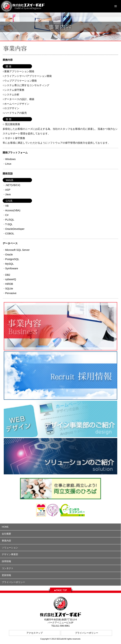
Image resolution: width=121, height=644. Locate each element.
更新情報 (6, 575)
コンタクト (8, 568)
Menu (116, 6)
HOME (5, 527)
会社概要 (6, 534)
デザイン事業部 (10, 554)
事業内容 (6, 541)
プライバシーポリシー (13, 582)
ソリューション (10, 548)
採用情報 (6, 561)
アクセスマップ (35, 633)
